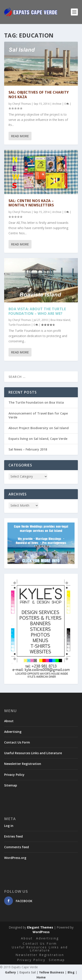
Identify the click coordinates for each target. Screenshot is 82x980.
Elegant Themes (40, 927)
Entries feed (13, 836)
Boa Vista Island (60, 320)
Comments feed (17, 847)
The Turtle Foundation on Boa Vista (36, 402)
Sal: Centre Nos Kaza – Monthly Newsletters (31, 203)
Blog (71, 972)
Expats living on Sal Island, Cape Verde (38, 439)
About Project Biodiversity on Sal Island (39, 428)
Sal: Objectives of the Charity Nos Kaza (39, 95)
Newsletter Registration (23, 764)
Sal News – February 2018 (28, 449)
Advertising (13, 732)
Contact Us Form (17, 742)
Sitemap (11, 785)
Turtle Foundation (20, 325)
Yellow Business (52, 972)
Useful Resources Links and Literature (33, 753)
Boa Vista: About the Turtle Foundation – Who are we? (37, 311)
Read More (20, 136)
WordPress (41, 932)
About (9, 721)
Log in (9, 826)
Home (41, 977)
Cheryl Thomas (22, 104)
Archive (57, 104)
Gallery (10, 972)
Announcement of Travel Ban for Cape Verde (38, 415)
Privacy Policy (14, 775)
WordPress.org (15, 858)
